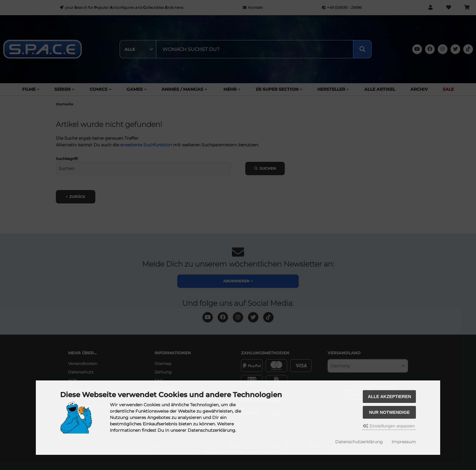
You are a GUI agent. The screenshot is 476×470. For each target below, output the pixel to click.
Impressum (404, 442)
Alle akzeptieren (390, 397)
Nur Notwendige (389, 412)
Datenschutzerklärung (359, 442)
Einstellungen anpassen (389, 426)
